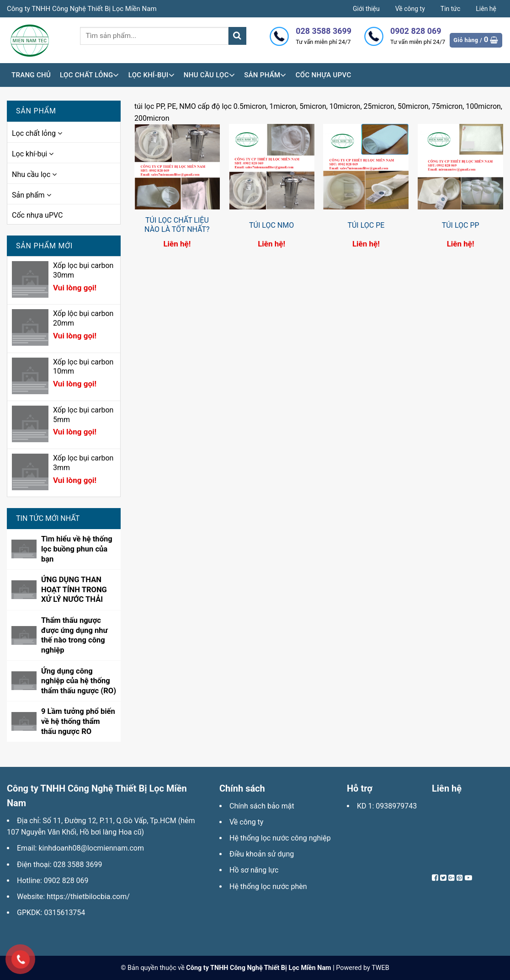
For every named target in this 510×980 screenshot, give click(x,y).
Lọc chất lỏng (90, 75)
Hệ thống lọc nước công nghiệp (280, 838)
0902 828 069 (66, 881)
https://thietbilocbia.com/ (88, 897)
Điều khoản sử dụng (262, 854)
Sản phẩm (265, 75)
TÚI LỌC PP (461, 225)
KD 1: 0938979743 (387, 806)
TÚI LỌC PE (366, 225)
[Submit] (237, 36)
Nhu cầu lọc (209, 75)
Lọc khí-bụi (151, 75)
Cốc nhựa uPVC (324, 75)
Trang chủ (31, 75)
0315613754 (64, 913)
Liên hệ (486, 9)
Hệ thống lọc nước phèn (268, 886)
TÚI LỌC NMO (271, 225)
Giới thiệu (366, 9)
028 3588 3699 (78, 865)
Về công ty (410, 9)
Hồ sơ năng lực (254, 870)
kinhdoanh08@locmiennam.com (91, 848)
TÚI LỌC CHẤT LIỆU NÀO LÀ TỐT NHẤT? (177, 225)
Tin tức (451, 9)
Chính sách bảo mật (262, 806)
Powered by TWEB (362, 968)
